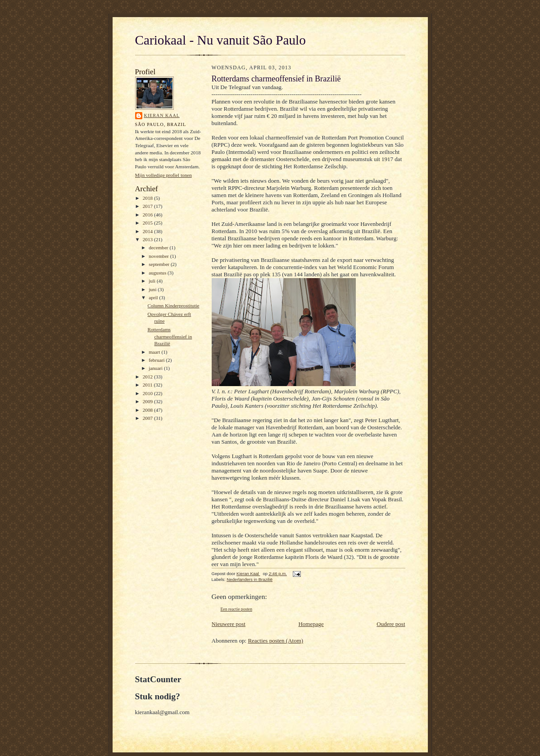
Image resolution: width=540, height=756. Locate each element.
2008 (148, 410)
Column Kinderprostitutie (173, 306)
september (160, 264)
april (154, 297)
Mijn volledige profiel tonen (163, 175)
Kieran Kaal (162, 115)
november (159, 256)
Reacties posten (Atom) (275, 641)
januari (156, 368)
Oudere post (391, 624)
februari (157, 360)
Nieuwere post (229, 624)
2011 (148, 385)
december (159, 247)
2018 (148, 198)
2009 (148, 401)
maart (155, 352)
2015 (148, 223)
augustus (158, 273)
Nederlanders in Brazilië (250, 579)
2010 (148, 393)
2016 (148, 215)
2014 (148, 231)
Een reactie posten (236, 609)
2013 (148, 239)
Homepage (311, 624)
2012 (148, 377)
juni (153, 289)
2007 (148, 418)
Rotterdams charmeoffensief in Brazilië (170, 336)
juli (153, 281)
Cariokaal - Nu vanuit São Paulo (220, 40)
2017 (148, 206)
